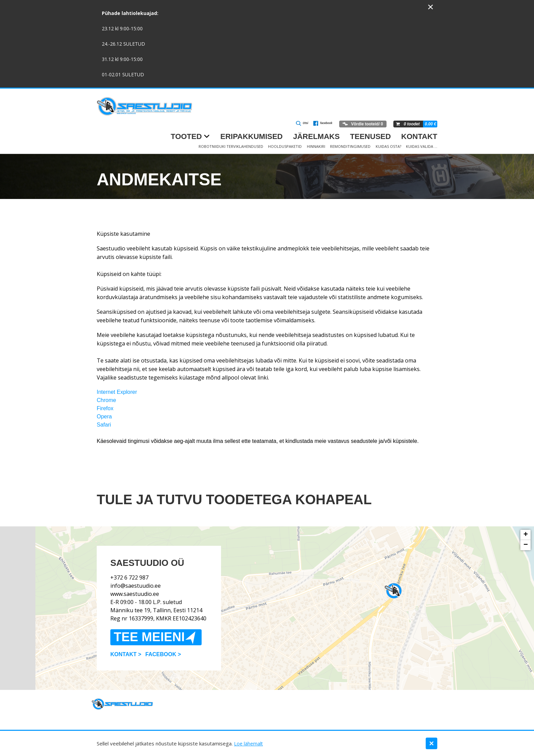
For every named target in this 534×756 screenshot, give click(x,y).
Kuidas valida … (422, 146)
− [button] (526, 545)
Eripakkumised (252, 136)
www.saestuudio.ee (135, 586)
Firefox (105, 408)
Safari (104, 425)
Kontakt (419, 136)
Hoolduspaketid (285, 146)
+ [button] (526, 535)
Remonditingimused (350, 146)
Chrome (106, 400)
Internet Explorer (117, 392)
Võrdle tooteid (362, 124)
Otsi (294, 124)
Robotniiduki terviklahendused (231, 146)
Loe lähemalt (249, 743)
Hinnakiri (316, 146)
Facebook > (163, 661)
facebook (319, 124)
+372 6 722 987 (129, 570)
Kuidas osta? (388, 146)
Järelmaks (316, 136)
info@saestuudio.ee (136, 578)
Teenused (371, 136)
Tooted (186, 136)
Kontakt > (126, 661)
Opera (104, 416)
